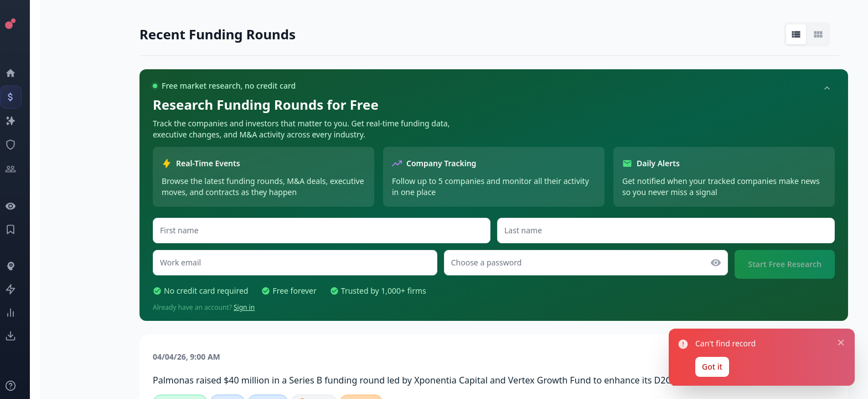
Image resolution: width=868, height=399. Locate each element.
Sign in (244, 307)
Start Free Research (785, 264)
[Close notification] (841, 342)
